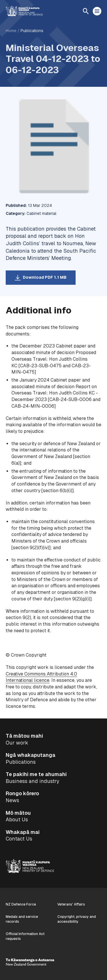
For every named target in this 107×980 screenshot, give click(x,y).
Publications (32, 31)
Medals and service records (22, 919)
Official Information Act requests (25, 936)
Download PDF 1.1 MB (45, 277)
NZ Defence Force (21, 904)
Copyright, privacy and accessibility (77, 919)
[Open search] (86, 11)
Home (11, 31)
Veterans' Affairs (71, 904)
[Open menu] (97, 11)
